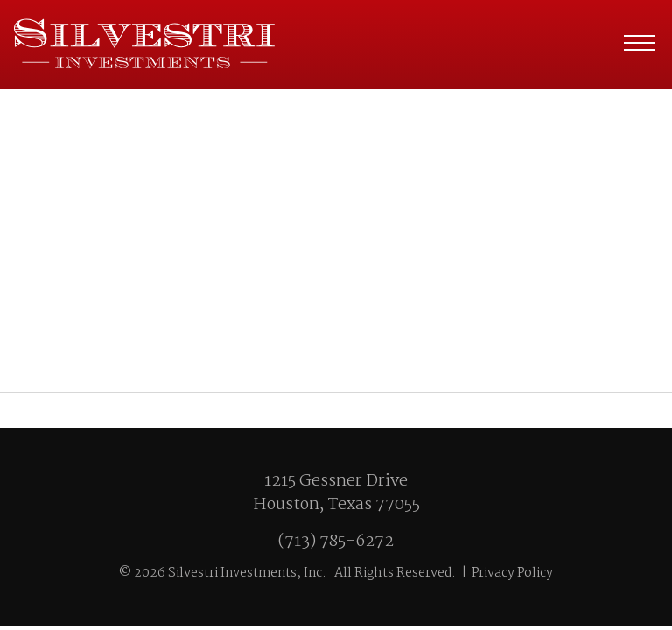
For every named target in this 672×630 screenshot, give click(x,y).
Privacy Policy (512, 573)
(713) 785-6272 (336, 542)
